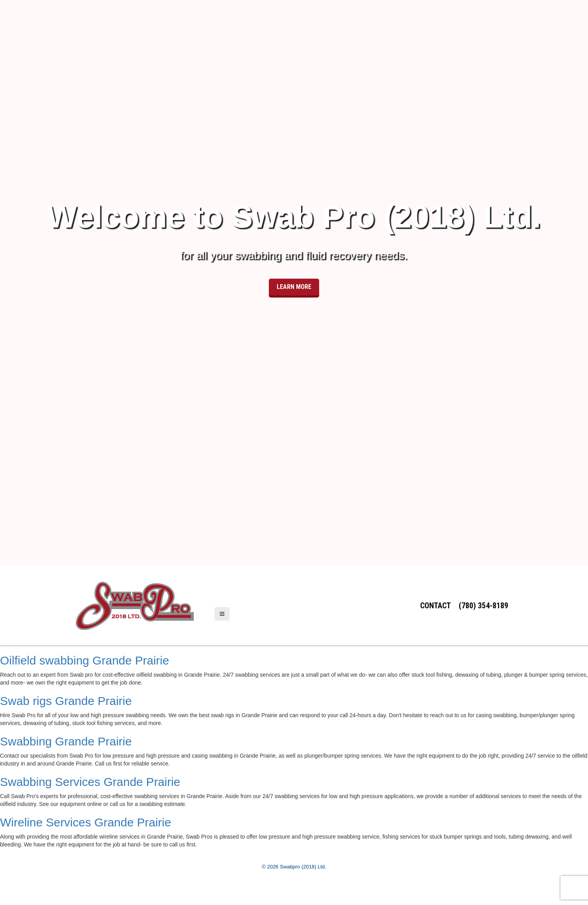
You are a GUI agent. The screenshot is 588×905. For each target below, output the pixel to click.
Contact (435, 606)
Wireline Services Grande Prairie (85, 822)
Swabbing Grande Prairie (66, 741)
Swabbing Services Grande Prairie (90, 782)
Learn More (294, 276)
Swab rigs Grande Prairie (66, 701)
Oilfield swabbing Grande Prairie (85, 660)
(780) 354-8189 (483, 606)
